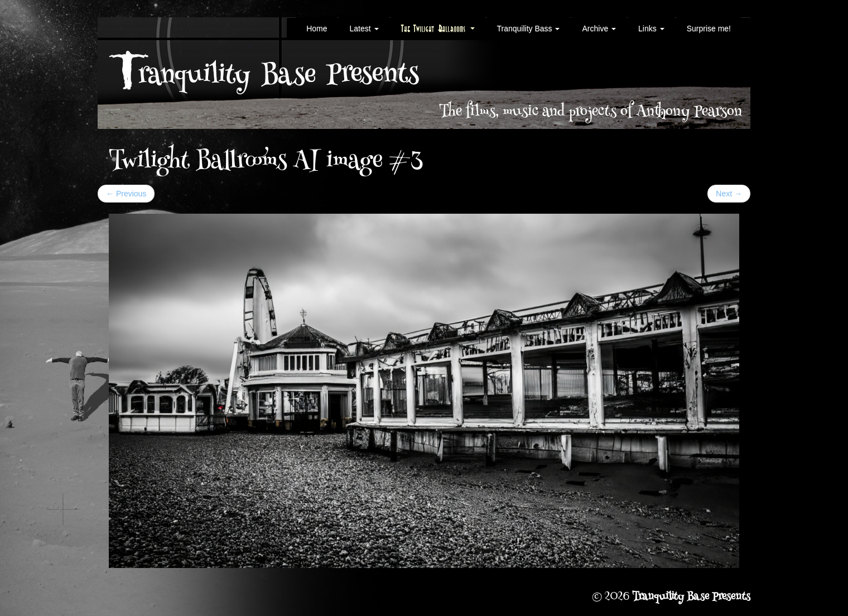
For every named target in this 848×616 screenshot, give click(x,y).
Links (651, 28)
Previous (126, 194)
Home (317, 28)
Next (729, 194)
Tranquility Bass (529, 28)
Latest (364, 28)
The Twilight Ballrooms (438, 28)
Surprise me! (709, 28)
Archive (599, 28)
